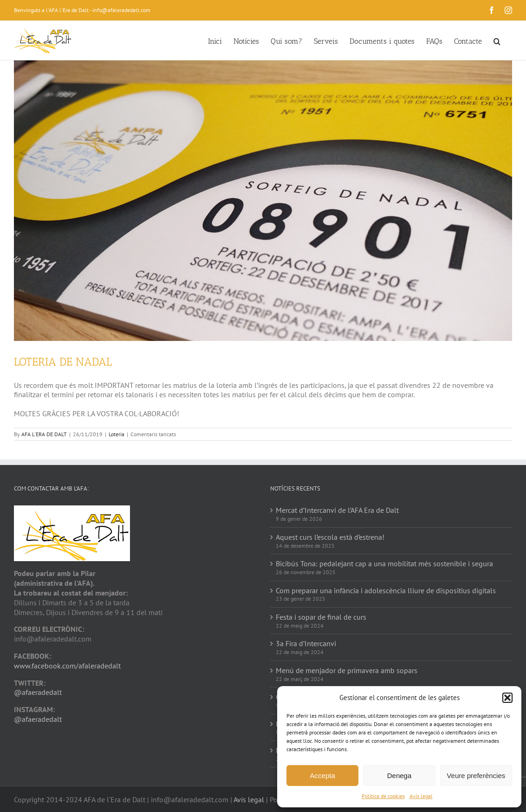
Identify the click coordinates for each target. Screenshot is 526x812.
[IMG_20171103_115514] (263, 201)
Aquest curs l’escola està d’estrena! (330, 537)
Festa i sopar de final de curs (321, 617)
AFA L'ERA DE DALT (44, 434)
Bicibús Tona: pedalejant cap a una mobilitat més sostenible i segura (384, 563)
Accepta (323, 776)
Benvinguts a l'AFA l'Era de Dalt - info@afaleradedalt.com (82, 10)
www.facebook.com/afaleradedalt (67, 666)
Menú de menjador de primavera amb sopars (347, 670)
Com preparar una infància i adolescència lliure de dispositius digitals (386, 590)
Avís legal (421, 796)
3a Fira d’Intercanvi (306, 643)
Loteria (117, 434)
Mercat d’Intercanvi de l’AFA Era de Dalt (337, 510)
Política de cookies (383, 796)
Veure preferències (476, 776)
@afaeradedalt (38, 692)
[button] (507, 698)
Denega (399, 776)
